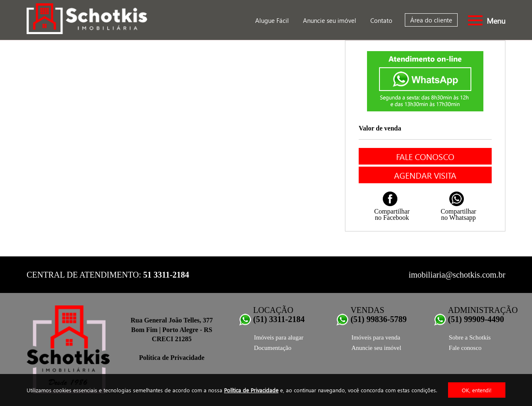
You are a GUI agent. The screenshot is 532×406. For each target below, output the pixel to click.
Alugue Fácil (272, 20)
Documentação (273, 348)
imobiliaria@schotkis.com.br (457, 275)
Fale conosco (425, 156)
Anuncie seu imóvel (330, 20)
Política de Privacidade (251, 390)
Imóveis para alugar (279, 337)
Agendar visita (425, 175)
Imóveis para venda (376, 337)
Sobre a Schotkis (470, 337)
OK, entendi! (477, 390)
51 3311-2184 (166, 275)
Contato (381, 20)
